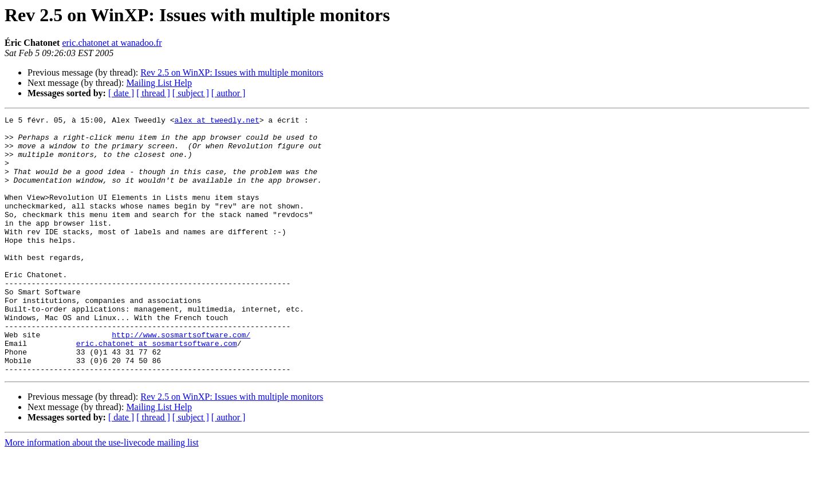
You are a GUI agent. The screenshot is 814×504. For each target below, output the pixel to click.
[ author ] (229, 93)
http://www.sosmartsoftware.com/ (181, 379)
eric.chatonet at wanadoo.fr (112, 43)
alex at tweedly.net (217, 121)
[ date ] (121, 93)
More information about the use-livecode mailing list (102, 494)
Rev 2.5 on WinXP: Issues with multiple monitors (232, 72)
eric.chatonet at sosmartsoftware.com (157, 389)
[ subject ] (191, 93)
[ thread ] (153, 93)
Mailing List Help (159, 83)
